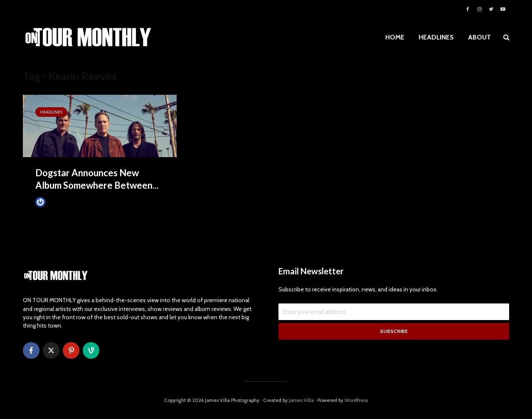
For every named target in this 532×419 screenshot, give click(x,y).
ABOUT (479, 37)
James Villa (54, 202)
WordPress (356, 400)
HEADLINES (436, 37)
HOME (395, 37)
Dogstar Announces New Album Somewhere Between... (97, 179)
